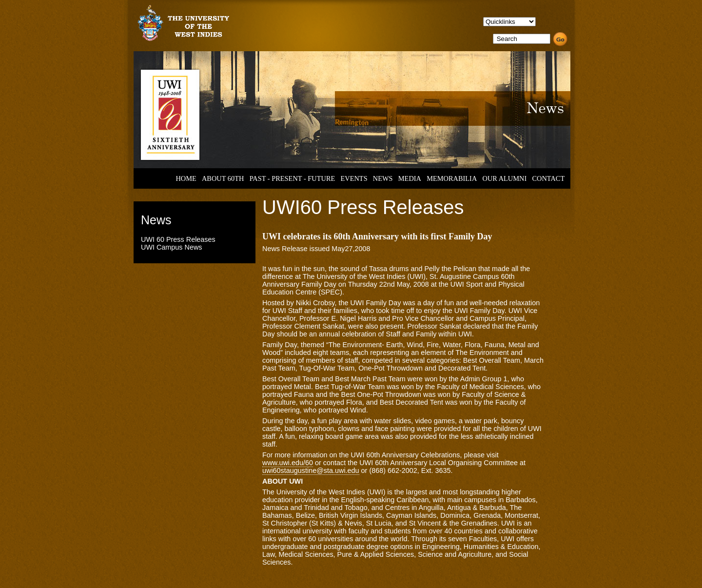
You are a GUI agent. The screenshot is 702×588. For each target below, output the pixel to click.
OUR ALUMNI (505, 178)
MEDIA (410, 178)
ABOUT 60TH (223, 178)
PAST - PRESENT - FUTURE (292, 178)
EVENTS (354, 178)
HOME (186, 178)
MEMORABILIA (452, 178)
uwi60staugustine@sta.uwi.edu (311, 470)
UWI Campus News (172, 247)
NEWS (383, 178)
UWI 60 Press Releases (178, 239)
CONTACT (548, 178)
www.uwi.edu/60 (288, 463)
